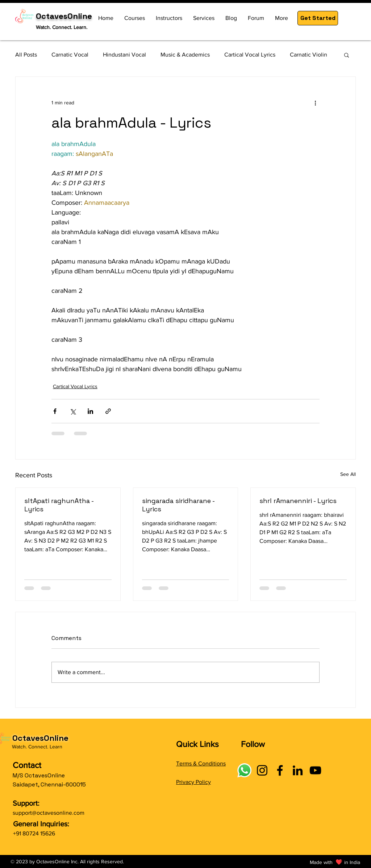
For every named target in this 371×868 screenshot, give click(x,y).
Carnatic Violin (309, 55)
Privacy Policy (193, 782)
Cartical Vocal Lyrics (250, 55)
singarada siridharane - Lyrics (178, 505)
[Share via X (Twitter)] (73, 411)
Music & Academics (185, 55)
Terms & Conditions (201, 763)
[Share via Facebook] (55, 411)
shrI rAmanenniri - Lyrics (298, 501)
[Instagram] (262, 770)
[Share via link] (108, 411)
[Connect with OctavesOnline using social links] (244, 770)
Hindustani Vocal (124, 55)
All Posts (26, 55)
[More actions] (315, 103)
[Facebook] (280, 770)
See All (348, 474)
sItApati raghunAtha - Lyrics (59, 505)
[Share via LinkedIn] (90, 411)
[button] (318, 18)
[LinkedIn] (298, 770)
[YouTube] (315, 770)
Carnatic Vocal (70, 55)
